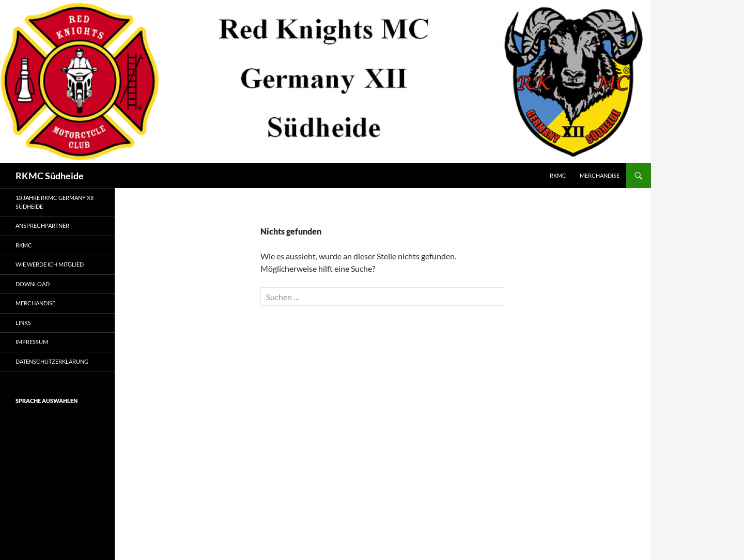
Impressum (32, 342)
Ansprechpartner (42, 225)
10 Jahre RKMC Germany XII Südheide (55, 202)
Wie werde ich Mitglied (50, 264)
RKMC (558, 175)
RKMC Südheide (50, 176)
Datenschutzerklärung (52, 361)
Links (23, 323)
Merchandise (600, 175)
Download (33, 284)
